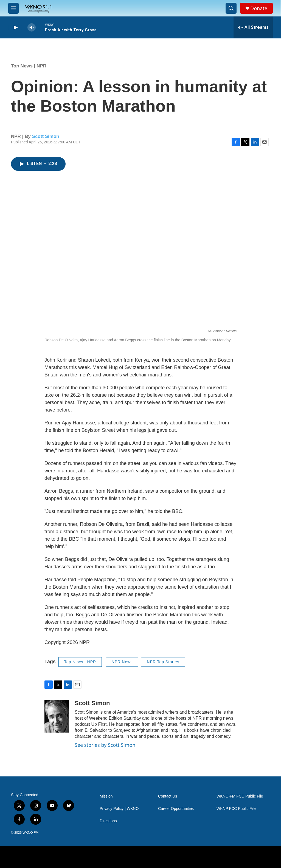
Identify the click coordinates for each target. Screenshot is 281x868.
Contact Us (168, 796)
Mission (106, 796)
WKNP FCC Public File (236, 809)
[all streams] (253, 27)
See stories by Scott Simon (105, 745)
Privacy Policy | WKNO (119, 809)
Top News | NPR (29, 66)
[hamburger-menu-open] (13, 8)
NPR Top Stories (163, 662)
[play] (15, 28)
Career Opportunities (176, 809)
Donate (259, 8)
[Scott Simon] (57, 716)
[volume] (32, 28)
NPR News (122, 662)
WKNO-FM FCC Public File (240, 796)
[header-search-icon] (231, 8)
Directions (108, 821)
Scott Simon (46, 136)
